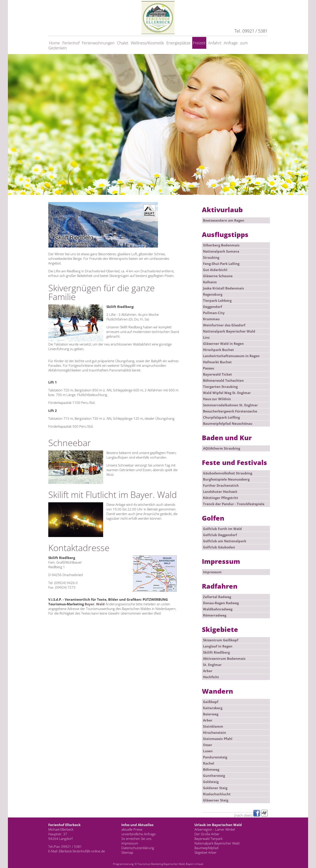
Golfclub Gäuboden (219, 547)
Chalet (123, 43)
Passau (209, 368)
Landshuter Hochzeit (220, 492)
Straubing (211, 257)
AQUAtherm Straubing (222, 448)
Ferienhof (71, 43)
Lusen (208, 751)
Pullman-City (214, 313)
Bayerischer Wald (174, 864)
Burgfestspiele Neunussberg (226, 479)
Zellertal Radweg (217, 597)
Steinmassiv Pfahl (218, 739)
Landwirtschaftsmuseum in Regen (231, 356)
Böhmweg (211, 769)
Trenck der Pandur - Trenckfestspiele (234, 504)
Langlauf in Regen (218, 646)
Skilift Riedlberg (216, 652)
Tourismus (144, 864)
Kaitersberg (213, 708)
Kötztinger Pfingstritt (221, 498)
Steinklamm (213, 726)
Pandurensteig (215, 757)
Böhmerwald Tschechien (223, 380)
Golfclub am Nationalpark (225, 541)
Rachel (209, 763)
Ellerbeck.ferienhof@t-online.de (82, 851)
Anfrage (231, 43)
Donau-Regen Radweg (221, 603)
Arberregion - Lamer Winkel (215, 829)
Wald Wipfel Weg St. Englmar (227, 393)
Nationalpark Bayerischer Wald (229, 331)
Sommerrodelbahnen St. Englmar (230, 405)
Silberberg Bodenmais (221, 245)
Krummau (211, 319)
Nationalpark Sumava (221, 251)
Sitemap (127, 852)
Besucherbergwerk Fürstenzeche (230, 411)
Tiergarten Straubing (220, 387)
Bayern (190, 864)
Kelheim (210, 282)
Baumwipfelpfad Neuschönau (228, 423)
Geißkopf (211, 702)
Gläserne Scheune (218, 276)
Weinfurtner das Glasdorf (224, 325)
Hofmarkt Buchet (217, 362)
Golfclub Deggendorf (220, 535)
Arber (208, 671)
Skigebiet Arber (206, 852)
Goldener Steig (215, 788)
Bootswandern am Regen (224, 220)
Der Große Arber (207, 834)
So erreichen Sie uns (136, 839)
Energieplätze (178, 43)
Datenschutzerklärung (138, 848)
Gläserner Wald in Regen (223, 344)
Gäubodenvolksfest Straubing (228, 473)
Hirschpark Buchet (218, 350)
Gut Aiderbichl (215, 270)
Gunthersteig (214, 776)
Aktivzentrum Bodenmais (224, 658)
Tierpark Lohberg (217, 300)
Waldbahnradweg (218, 609)
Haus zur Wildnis (217, 399)
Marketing (157, 864)
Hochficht (211, 677)
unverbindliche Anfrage (138, 834)
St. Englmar (212, 665)
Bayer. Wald (95, 604)
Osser (208, 745)
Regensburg (213, 294)
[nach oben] (243, 815)
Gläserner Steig (216, 800)
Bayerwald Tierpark (208, 839)
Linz (206, 337)
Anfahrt (215, 43)
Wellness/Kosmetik (147, 43)
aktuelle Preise (132, 829)
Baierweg (211, 714)
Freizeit (199, 43)
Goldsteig (211, 782)
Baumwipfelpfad (206, 848)
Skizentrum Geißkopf (221, 640)
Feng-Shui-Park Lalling (221, 264)
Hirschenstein (215, 732)
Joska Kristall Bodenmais (223, 288)
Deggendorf (213, 307)
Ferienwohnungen (98, 43)
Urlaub (199, 864)
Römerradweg (215, 615)
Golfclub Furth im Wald (222, 529)
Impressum (212, 572)
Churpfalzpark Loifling (221, 417)
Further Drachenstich (221, 485)
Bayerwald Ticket (217, 374)
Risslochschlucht (217, 794)
